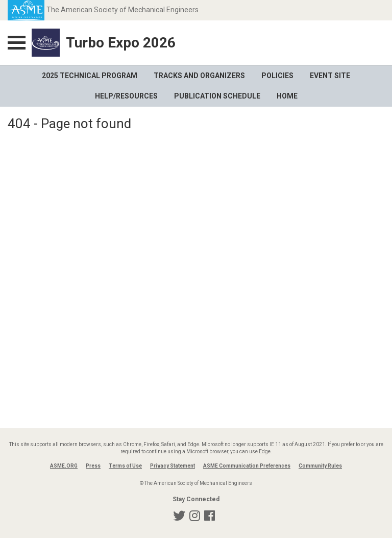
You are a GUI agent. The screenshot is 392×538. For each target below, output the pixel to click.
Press (93, 466)
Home (287, 96)
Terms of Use (125, 466)
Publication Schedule (217, 96)
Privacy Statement (173, 466)
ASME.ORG (64, 466)
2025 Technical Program (90, 76)
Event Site (330, 76)
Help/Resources (126, 96)
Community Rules (320, 466)
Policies (277, 76)
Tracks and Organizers (199, 76)
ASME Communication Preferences (247, 466)
